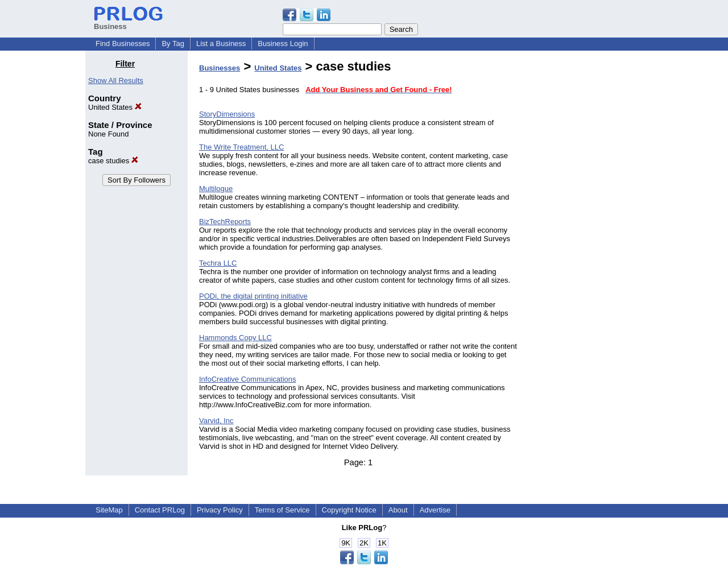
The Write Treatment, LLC (241, 147)
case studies (113, 161)
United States (115, 107)
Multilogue (216, 189)
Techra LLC (218, 263)
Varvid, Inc (216, 421)
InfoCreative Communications (248, 379)
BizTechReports (225, 222)
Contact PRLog (160, 510)
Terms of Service (282, 510)
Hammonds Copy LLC (235, 338)
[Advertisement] (585, 230)
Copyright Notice (349, 510)
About (398, 510)
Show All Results (116, 80)
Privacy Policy (220, 510)
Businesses (220, 68)
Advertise (435, 510)
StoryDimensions (227, 114)
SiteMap (109, 510)
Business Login (283, 44)
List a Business (221, 44)
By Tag (173, 44)
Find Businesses (123, 44)
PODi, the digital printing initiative (253, 296)
